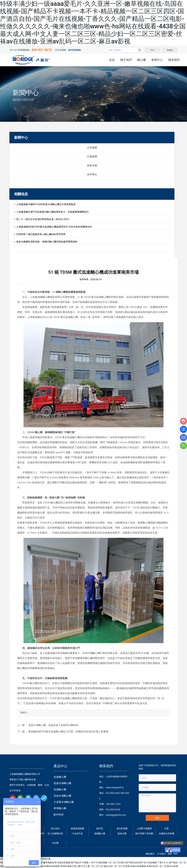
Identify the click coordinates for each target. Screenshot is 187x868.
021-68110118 (113, 809)
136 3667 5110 (113, 804)
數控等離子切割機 (144, 833)
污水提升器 (77, 833)
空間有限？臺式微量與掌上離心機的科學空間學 (41, 234)
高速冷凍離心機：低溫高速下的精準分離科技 (53, 725)
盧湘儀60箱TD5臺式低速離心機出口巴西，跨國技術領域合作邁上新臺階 (68, 732)
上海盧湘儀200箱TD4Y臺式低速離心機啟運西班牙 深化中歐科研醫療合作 (54, 227)
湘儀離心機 (100, 833)
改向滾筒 (55, 828)
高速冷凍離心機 (62, 796)
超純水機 (122, 833)
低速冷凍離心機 (62, 783)
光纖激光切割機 (166, 833)
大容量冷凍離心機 (64, 802)
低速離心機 (60, 777)
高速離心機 (60, 789)
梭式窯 (100, 828)
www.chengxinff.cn (115, 787)
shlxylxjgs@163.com (116, 815)
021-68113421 (113, 793)
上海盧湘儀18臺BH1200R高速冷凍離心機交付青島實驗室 (46, 204)
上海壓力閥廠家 (144, 828)
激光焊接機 (122, 828)
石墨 (166, 828)
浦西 (170, 854)
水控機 (55, 843)
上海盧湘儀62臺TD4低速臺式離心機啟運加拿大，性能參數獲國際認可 (53, 212)
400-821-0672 (42, 50)
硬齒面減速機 (77, 828)
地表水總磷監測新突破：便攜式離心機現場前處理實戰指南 (47, 242)
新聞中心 (26, 93)
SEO (176, 854)
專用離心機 (60, 808)
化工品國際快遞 (55, 833)
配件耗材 (59, 815)
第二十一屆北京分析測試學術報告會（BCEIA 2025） (43, 219)
